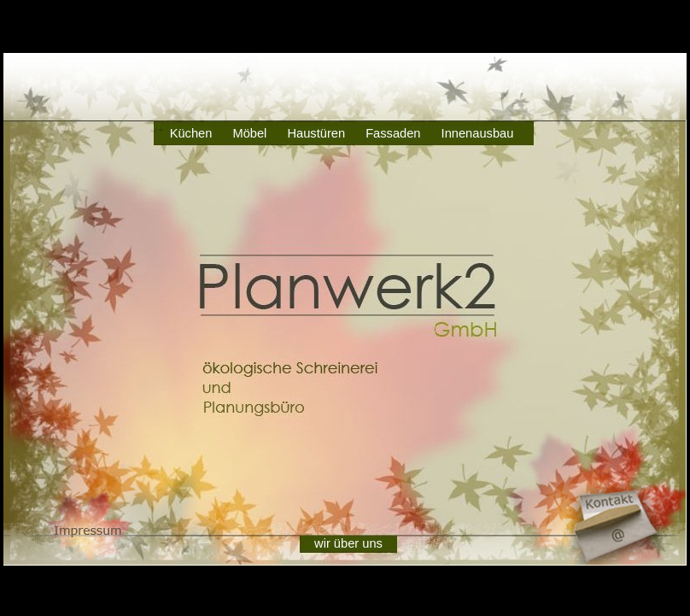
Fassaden (393, 133)
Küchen (191, 133)
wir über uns (348, 543)
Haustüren (316, 133)
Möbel (249, 133)
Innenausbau (478, 133)
